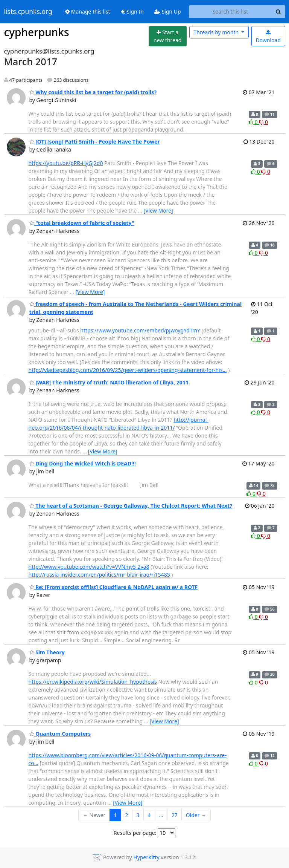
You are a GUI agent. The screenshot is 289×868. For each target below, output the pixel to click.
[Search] (278, 12)
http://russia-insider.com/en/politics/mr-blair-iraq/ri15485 (99, 575)
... (161, 815)
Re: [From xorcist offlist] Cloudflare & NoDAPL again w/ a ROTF (114, 587)
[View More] (158, 210)
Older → (196, 815)
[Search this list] (230, 12)
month (217, 32)
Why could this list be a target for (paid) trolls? (93, 92)
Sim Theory (47, 652)
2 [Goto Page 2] (126, 815)
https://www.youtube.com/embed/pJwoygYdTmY (140, 330)
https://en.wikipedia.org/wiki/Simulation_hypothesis (93, 682)
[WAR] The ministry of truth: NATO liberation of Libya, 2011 (109, 382)
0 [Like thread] (254, 122)
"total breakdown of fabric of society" (82, 223)
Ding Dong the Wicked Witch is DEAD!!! (83, 463)
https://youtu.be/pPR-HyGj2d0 (66, 163)
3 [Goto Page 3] (138, 815)
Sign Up (168, 11)
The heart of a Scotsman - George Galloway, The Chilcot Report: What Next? (131, 506)
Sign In (132, 11)
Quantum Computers (60, 734)
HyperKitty (146, 857)
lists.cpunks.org (28, 12)
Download (268, 37)
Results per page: (135, 833)
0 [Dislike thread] (263, 122)
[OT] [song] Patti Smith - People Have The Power (95, 142)
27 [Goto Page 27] (175, 815)
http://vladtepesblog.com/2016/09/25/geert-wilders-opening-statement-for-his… (128, 370)
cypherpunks (37, 32)
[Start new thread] (168, 36)
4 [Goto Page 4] (149, 815)
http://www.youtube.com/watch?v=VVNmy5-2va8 (89, 567)
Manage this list (88, 11)
